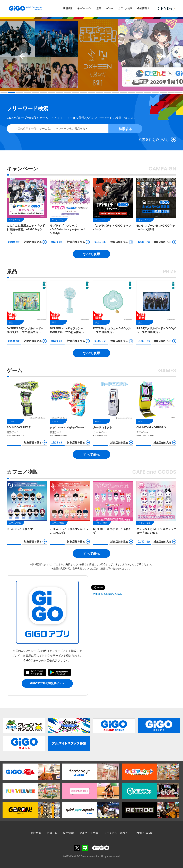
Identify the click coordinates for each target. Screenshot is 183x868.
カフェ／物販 (125, 8)
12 (91, 92)
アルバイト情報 (89, 833)
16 (123, 92)
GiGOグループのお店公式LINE (85, 848)
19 (147, 92)
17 (131, 92)
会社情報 (142, 8)
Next (162, 56)
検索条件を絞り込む (154, 140)
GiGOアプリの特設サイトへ (47, 683)
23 (179, 92)
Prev (21, 56)
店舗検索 (68, 8)
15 (115, 92)
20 (155, 92)
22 (171, 92)
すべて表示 (91, 254)
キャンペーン (84, 8)
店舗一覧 (52, 833)
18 (139, 92)
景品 (99, 8)
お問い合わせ (144, 833)
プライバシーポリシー (117, 833)
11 (84, 92)
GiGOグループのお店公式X (77, 848)
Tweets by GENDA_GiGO (107, 594)
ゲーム (110, 8)
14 (107, 92)
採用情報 (68, 833)
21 (163, 92)
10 (76, 92)
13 (99, 92)
